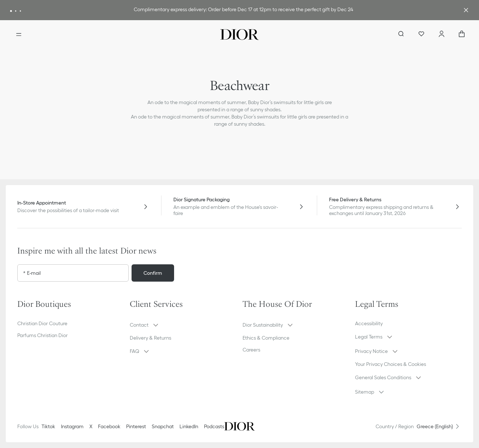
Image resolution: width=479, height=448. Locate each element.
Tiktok (48, 426)
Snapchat (163, 426)
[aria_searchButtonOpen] (401, 35)
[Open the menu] (19, 35)
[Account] (442, 35)
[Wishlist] (421, 35)
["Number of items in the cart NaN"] (462, 35)
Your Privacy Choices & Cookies (391, 364)
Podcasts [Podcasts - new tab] (214, 426)
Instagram (72, 426)
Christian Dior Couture (42, 323)
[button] (183, 325)
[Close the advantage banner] (466, 10)
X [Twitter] (91, 426)
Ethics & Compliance (266, 338)
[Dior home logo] (240, 35)
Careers (251, 350)
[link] (243, 10)
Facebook (109, 426)
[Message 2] (16, 11)
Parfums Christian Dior (43, 335)
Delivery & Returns (150, 338)
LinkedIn (189, 426)
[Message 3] (20, 11)
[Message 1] (11, 11)
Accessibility (369, 323)
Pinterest (136, 426)
